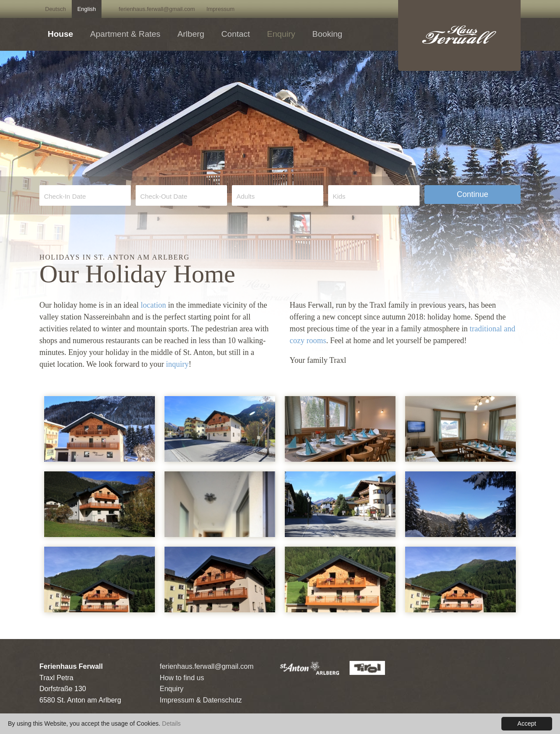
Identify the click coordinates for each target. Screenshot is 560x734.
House (60, 34)
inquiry (177, 364)
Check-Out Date (164, 196)
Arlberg (191, 34)
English (87, 9)
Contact (236, 34)
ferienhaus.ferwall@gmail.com (157, 9)
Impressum (220, 9)
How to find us (182, 678)
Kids (339, 196)
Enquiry (281, 34)
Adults (245, 196)
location (153, 305)
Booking (327, 34)
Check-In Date (65, 196)
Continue (472, 194)
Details (171, 723)
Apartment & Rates (125, 34)
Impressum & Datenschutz (201, 700)
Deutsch (56, 9)
